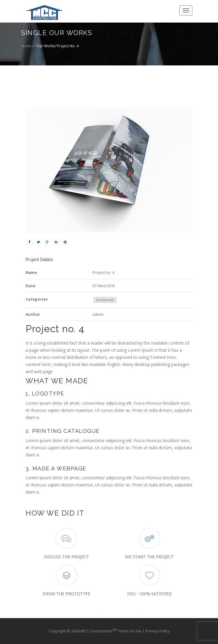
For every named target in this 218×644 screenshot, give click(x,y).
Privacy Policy (158, 631)
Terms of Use (130, 631)
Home (28, 46)
